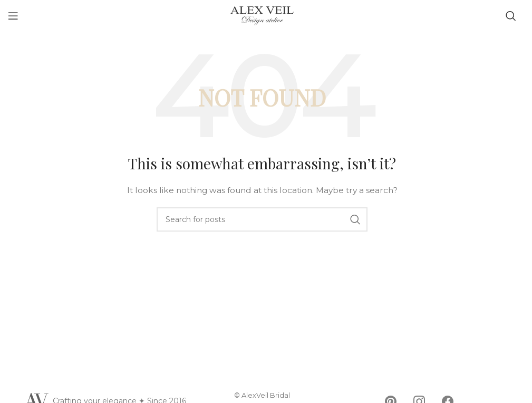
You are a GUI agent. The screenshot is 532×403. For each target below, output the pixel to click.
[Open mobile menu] (13, 16)
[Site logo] (262, 15)
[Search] (511, 16)
